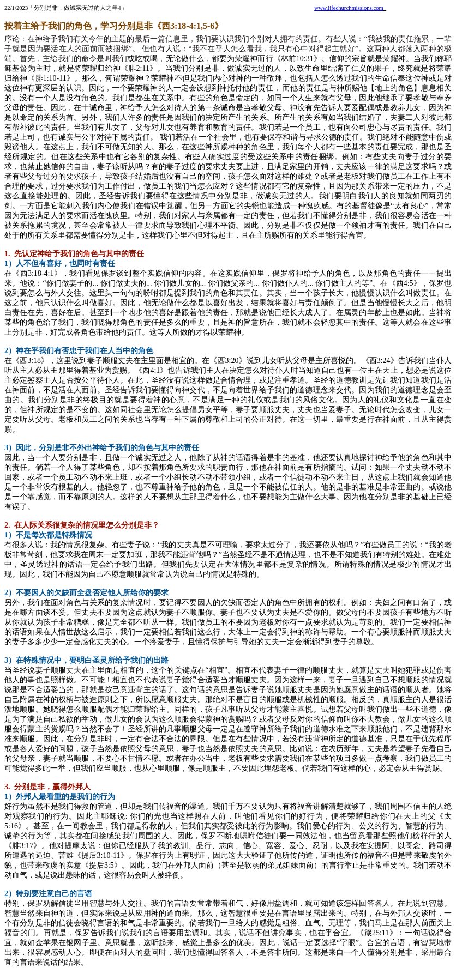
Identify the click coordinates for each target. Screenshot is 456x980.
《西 (369, 361)
